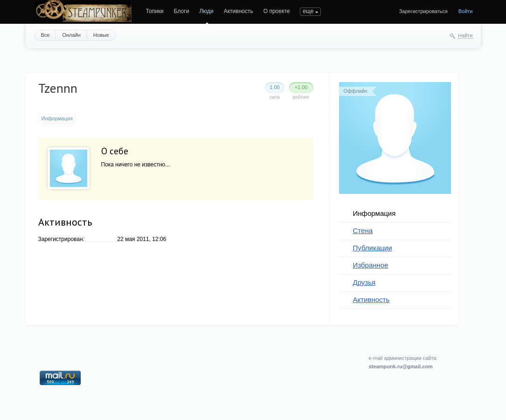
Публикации (373, 248)
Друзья (364, 282)
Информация (374, 213)
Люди (206, 11)
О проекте (277, 11)
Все (45, 35)
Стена (363, 231)
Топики (155, 11)
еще (308, 11)
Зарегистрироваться (423, 11)
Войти (466, 11)
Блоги (182, 11)
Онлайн (71, 35)
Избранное (371, 265)
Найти (465, 35)
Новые (101, 35)
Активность (239, 11)
